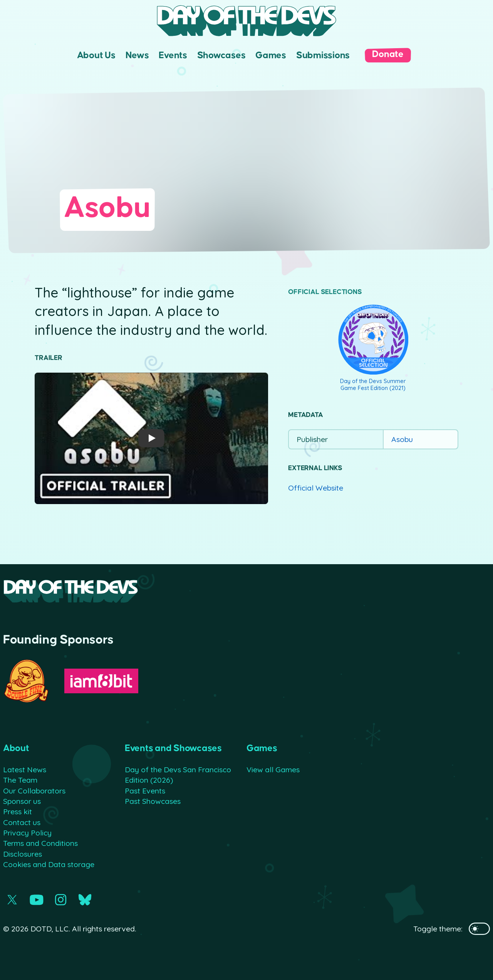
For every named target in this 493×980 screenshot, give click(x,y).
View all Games (273, 769)
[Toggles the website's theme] (479, 929)
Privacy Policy (27, 833)
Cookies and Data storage (49, 864)
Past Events (145, 791)
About (16, 748)
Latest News (25, 769)
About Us (96, 55)
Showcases (221, 55)
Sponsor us (22, 801)
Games (271, 55)
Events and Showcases (173, 748)
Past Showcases (153, 801)
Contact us (22, 822)
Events (173, 55)
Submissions (323, 55)
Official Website (316, 488)
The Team (20, 780)
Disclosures (23, 854)
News (137, 55)
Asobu (402, 439)
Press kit (18, 811)
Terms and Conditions (40, 843)
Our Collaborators (34, 791)
